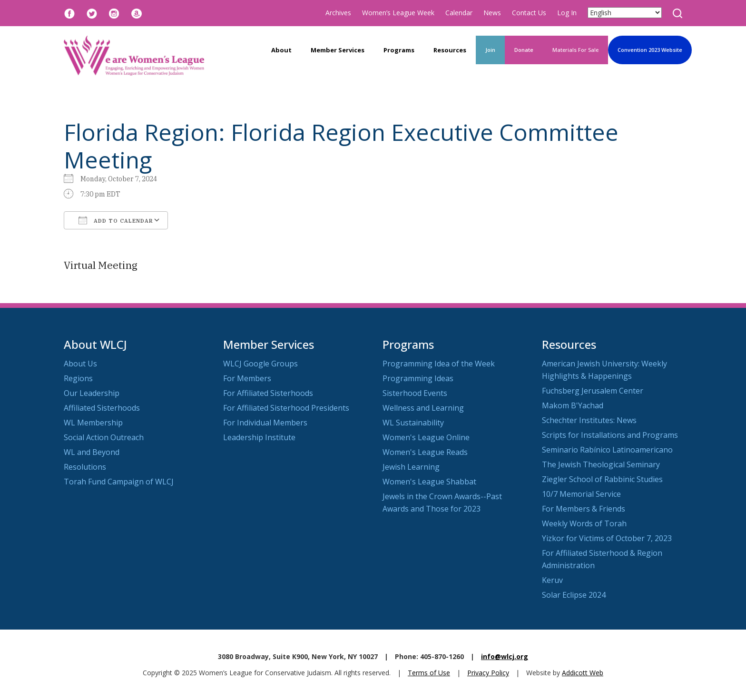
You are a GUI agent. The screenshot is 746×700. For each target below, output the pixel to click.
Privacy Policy (488, 673)
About (281, 50)
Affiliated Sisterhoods (102, 408)
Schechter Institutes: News (589, 420)
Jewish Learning (411, 467)
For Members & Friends (584, 509)
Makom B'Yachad (573, 405)
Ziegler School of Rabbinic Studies (602, 479)
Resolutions (85, 467)
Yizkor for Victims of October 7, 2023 (607, 538)
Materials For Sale (575, 50)
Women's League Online (426, 437)
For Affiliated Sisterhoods (268, 393)
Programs (399, 50)
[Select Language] (625, 13)
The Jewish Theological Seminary (601, 464)
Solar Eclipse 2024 (574, 595)
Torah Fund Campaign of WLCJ (119, 482)
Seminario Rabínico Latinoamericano (607, 450)
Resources (450, 50)
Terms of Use (429, 673)
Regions (78, 378)
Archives (338, 13)
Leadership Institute (259, 437)
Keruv (552, 580)
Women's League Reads (425, 452)
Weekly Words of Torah (584, 523)
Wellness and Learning (423, 408)
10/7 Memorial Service (581, 494)
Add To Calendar (116, 220)
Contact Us (529, 13)
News (492, 13)
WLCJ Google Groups (260, 364)
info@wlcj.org (505, 656)
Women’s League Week (398, 13)
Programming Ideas (418, 378)
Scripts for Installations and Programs (610, 435)
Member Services (338, 50)
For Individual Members (265, 423)
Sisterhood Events (415, 393)
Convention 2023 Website (650, 50)
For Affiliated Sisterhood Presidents (286, 408)
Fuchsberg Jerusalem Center (593, 391)
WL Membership (93, 423)
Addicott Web (583, 673)
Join (490, 50)
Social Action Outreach (104, 437)
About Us (80, 364)
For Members (247, 378)
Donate (524, 50)
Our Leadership (92, 393)
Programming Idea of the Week (439, 364)
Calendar (459, 13)
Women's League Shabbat (429, 482)
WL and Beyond (92, 452)
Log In (567, 13)
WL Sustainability (413, 423)
